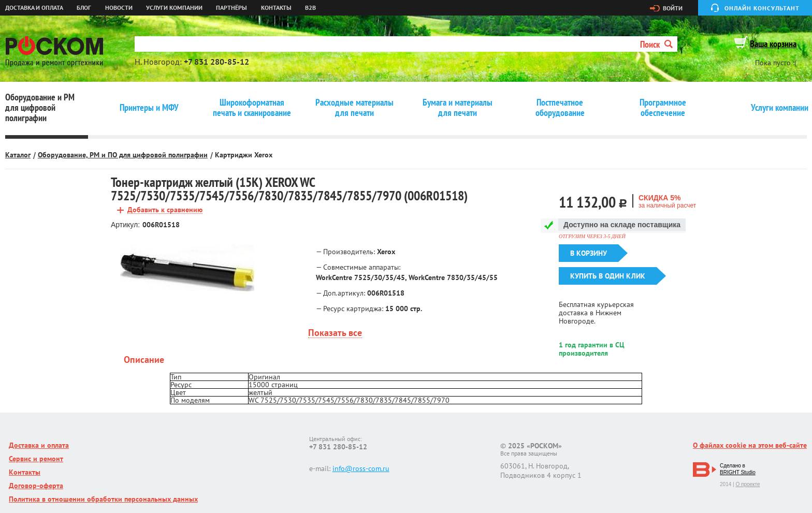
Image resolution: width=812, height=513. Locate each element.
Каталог (18, 155)
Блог (84, 8)
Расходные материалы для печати (354, 108)
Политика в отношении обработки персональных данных (103, 499)
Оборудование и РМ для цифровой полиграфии (40, 108)
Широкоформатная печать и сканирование (252, 108)
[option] (187, 268)
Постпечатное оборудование (560, 108)
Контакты (276, 8)
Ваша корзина (773, 44)
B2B (310, 8)
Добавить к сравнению (165, 210)
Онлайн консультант (762, 8)
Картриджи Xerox (244, 155)
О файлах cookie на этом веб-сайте (750, 445)
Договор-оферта (36, 486)
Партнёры (231, 8)
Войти (673, 8)
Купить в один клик (608, 276)
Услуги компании (174, 8)
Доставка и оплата (34, 8)
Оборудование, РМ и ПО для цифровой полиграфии (123, 155)
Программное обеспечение (663, 108)
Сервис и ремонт (36, 459)
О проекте (748, 484)
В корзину (589, 253)
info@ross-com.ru (361, 468)
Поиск (656, 44)
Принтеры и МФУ (149, 108)
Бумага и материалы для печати (458, 108)
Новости (119, 8)
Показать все (335, 333)
